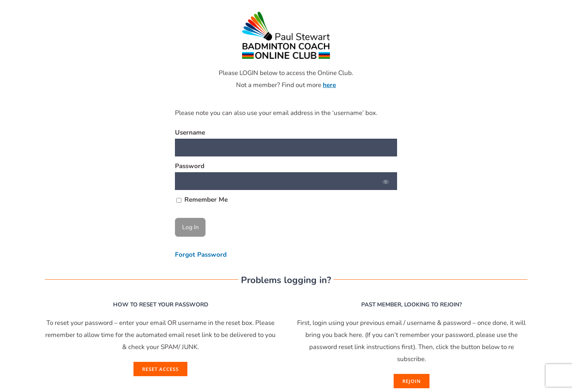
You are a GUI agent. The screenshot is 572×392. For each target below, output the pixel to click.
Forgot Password (201, 255)
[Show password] (386, 181)
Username (190, 132)
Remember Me (202, 200)
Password (190, 166)
